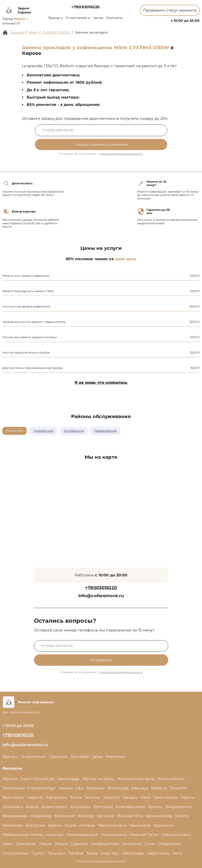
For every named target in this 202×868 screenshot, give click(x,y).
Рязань (62, 844)
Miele (33, 32)
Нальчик (55, 835)
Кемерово (13, 825)
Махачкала (140, 825)
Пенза (45, 844)
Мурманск (163, 825)
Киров (32, 807)
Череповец (158, 853)
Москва (10, 779)
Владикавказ (15, 816)
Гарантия (58, 757)
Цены (98, 18)
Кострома (35, 825)
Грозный (105, 816)
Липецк (87, 825)
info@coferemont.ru (101, 596)
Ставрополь (170, 844)
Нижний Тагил (144, 835)
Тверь (92, 853)
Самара (130, 797)
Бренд (56, 18)
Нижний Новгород (136, 779)
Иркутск (111, 797)
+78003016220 (86, 7)
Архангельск (54, 807)
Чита (177, 853)
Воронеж (95, 788)
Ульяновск (13, 807)
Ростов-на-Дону (98, 779)
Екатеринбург (42, 788)
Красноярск (166, 797)
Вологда (86, 816)
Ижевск (159, 788)
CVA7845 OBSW (56, 32)
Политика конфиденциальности (101, 861)
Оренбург (26, 844)
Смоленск (132, 844)
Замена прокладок (91, 32)
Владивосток (179, 807)
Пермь (187, 797)
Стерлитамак (15, 853)
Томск (76, 797)
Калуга (182, 816)
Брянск (155, 807)
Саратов (35, 797)
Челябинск (13, 788)
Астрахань (80, 807)
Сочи (150, 844)
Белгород (103, 807)
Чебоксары (133, 853)
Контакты (114, 18)
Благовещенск (130, 807)
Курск (71, 825)
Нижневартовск (82, 835)
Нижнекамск (114, 835)
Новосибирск (171, 779)
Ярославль (13, 797)
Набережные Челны (23, 835)
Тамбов (76, 853)
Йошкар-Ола (130, 816)
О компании (78, 18)
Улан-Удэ (110, 853)
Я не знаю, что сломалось (101, 382)
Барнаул (140, 788)
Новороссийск (176, 835)
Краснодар (69, 779)
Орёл (8, 844)
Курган (55, 825)
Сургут (38, 853)
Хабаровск (56, 797)
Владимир (41, 816)
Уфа (79, 788)
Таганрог (57, 853)
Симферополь (105, 844)
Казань (66, 788)
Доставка (80, 757)
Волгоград (118, 788)
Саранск (79, 844)
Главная (17, 32)
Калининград (159, 816)
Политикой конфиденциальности (121, 154)
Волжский (65, 816)
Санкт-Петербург (37, 779)
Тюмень (92, 797)
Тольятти (178, 788)
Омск (145, 797)
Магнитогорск (112, 825)
